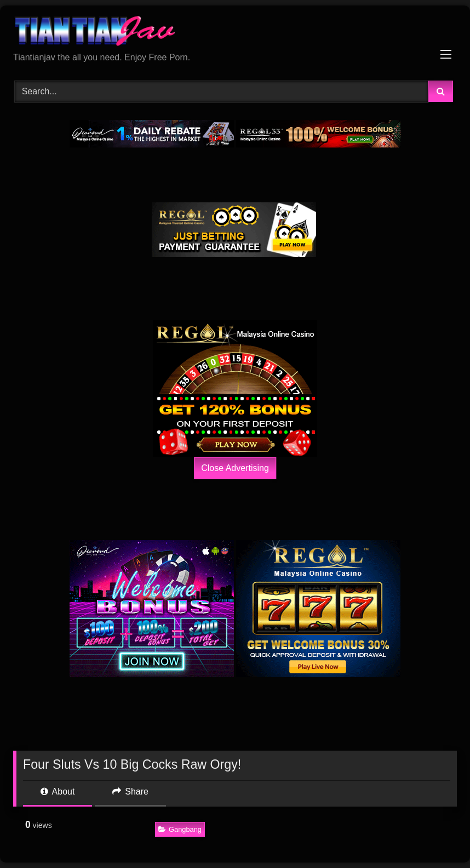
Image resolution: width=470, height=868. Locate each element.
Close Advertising (235, 468)
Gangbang (180, 829)
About (58, 792)
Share (130, 792)
